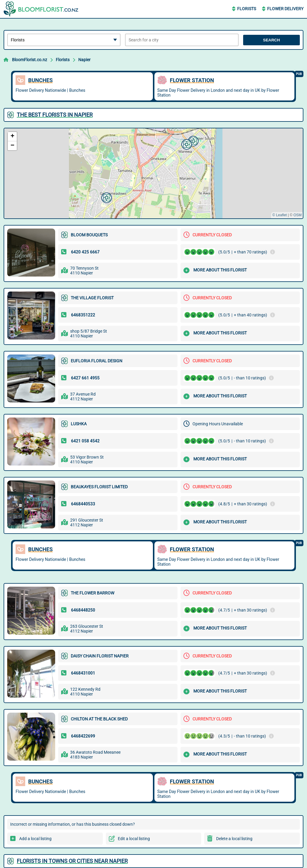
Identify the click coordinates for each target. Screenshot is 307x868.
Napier (84, 60)
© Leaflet (279, 215)
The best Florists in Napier (55, 115)
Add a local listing (35, 839)
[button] (106, 197)
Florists (247, 9)
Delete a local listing (234, 839)
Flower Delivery (285, 9)
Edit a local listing (134, 839)
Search (271, 40)
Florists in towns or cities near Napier (72, 861)
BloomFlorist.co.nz (30, 60)
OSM (298, 215)
